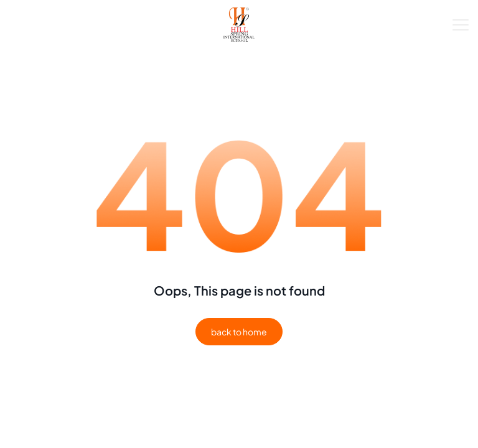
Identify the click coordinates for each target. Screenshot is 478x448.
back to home (239, 332)
